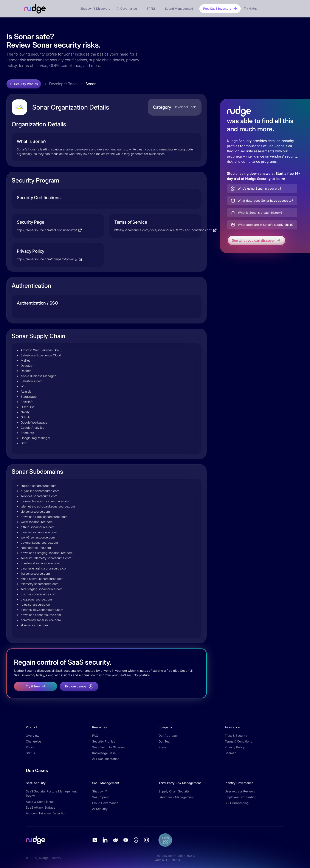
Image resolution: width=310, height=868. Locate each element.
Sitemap (231, 753)
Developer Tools (63, 84)
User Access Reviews (240, 791)
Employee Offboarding (241, 797)
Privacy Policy (235, 747)
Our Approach (168, 736)
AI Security (100, 809)
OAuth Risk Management (176, 797)
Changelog (33, 741)
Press (162, 747)
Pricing (31, 747)
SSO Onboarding (237, 803)
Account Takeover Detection (46, 813)
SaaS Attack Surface (41, 807)
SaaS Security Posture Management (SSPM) (51, 794)
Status (30, 753)
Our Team (165, 741)
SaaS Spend (101, 797)
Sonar (91, 84)
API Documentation (106, 759)
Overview (33, 736)
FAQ (95, 736)
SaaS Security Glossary (108, 747)
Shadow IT (100, 791)
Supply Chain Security (174, 791)
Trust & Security (236, 736)
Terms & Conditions (238, 741)
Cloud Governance (105, 803)
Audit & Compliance (40, 802)
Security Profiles (104, 741)
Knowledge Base (104, 753)
